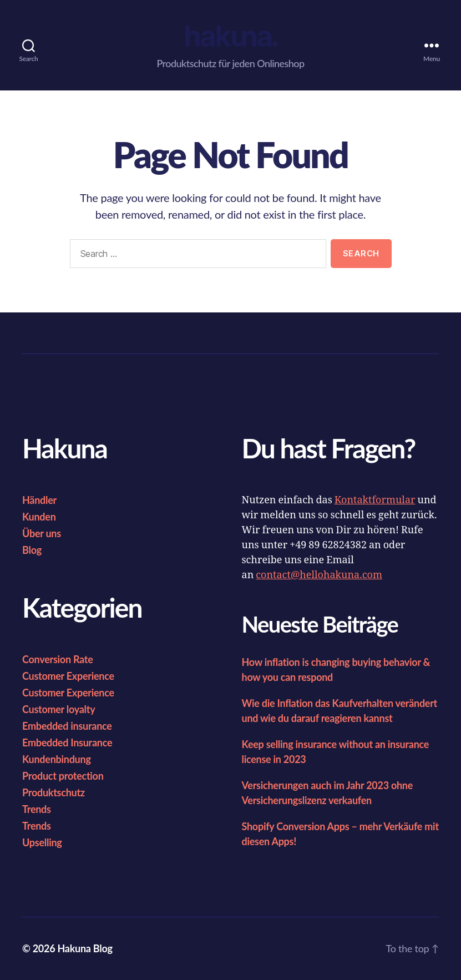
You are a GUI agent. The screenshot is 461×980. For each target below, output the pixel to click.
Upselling (42, 842)
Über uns (42, 533)
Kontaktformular (375, 500)
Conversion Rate (58, 659)
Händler (39, 500)
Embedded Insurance (67, 742)
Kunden (39, 517)
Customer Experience (68, 676)
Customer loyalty (59, 709)
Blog (32, 550)
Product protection (63, 776)
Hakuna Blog (85, 948)
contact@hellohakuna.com (319, 575)
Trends (37, 809)
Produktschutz (54, 792)
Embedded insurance (67, 726)
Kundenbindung (57, 759)
